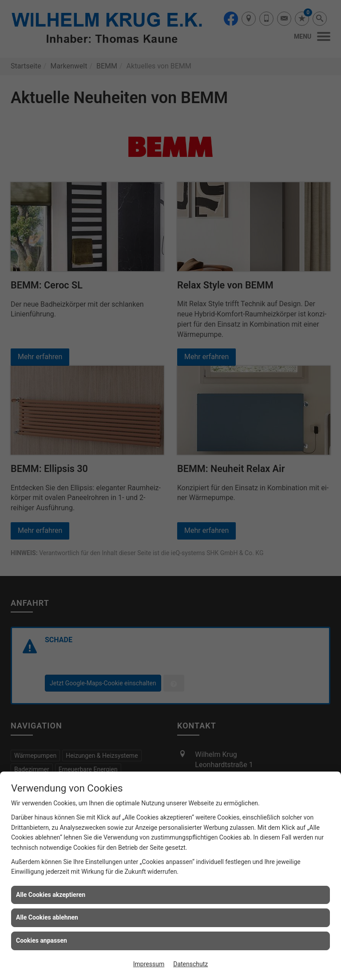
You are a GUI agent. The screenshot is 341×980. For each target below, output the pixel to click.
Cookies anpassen (42, 940)
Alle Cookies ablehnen (47, 917)
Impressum (149, 964)
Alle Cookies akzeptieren (51, 895)
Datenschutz (190, 964)
